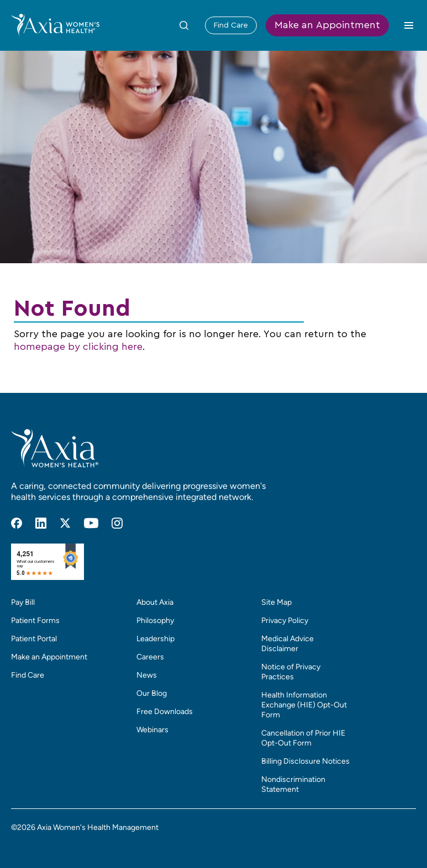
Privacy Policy (285, 621)
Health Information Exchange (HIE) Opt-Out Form (304, 705)
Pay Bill (23, 602)
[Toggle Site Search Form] (184, 25)
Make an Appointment (327, 25)
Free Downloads (165, 712)
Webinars (152, 730)
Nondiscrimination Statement (293, 784)
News (147, 675)
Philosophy (155, 621)
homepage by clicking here (78, 347)
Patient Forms (35, 621)
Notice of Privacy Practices (291, 672)
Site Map (276, 602)
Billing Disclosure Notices (305, 761)
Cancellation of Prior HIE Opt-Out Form (303, 738)
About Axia (155, 602)
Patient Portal (34, 639)
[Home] (55, 25)
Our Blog (152, 693)
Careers (150, 657)
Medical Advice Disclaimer (288, 644)
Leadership (155, 639)
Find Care (231, 25)
